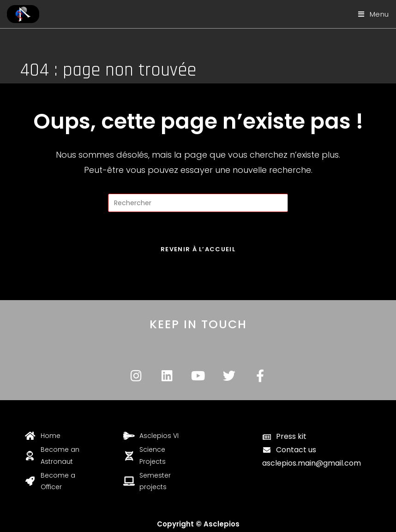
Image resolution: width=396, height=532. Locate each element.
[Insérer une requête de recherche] (198, 203)
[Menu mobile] (370, 14)
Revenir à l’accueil (198, 249)
